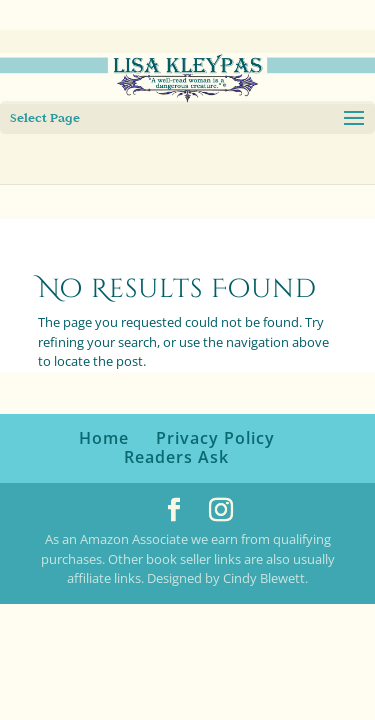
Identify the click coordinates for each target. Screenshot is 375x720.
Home (104, 438)
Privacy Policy (215, 438)
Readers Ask (176, 457)
